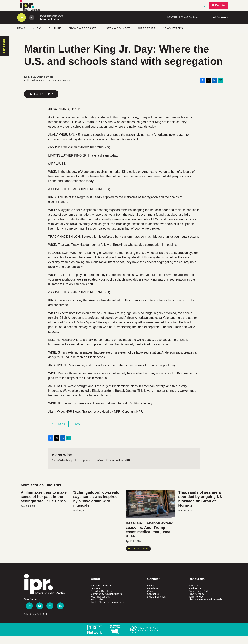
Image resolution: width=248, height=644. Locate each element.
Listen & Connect (117, 36)
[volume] (32, 25)
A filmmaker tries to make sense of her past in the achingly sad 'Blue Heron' (44, 504)
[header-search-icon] (205, 9)
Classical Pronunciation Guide (205, 607)
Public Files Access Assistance (107, 609)
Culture (55, 36)
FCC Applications (100, 604)
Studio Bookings (156, 604)
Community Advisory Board (106, 601)
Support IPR (146, 36)
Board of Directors (101, 598)
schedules (4, 53)
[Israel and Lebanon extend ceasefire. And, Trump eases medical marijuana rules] (150, 511)
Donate (222, 9)
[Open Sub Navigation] (28, 36)
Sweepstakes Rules (199, 598)
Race (77, 431)
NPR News (58, 431)
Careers (152, 598)
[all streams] (218, 25)
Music (37, 36)
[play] (22, 25)
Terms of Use (196, 604)
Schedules (194, 593)
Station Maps (196, 596)
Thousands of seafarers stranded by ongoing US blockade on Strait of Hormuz (200, 506)
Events (151, 593)
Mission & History (101, 593)
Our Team (97, 596)
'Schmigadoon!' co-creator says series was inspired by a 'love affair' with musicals (97, 506)
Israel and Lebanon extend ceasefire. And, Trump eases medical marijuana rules (150, 537)
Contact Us (153, 601)
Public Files (97, 607)
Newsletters (173, 36)
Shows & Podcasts (82, 36)
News (21, 36)
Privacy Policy (196, 601)
